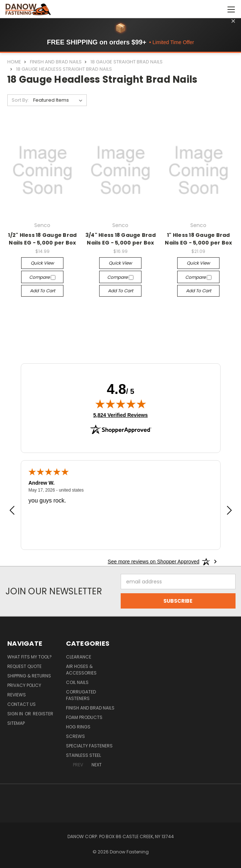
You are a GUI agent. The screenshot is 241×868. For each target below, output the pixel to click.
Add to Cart (42, 291)
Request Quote (24, 666)
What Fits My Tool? (30, 657)
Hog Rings (78, 727)
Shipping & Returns (29, 676)
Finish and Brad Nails (90, 708)
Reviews (17, 695)
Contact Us (22, 704)
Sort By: (20, 100)
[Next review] (229, 511)
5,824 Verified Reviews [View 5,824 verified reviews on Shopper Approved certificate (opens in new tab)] (120, 415)
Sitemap (16, 723)
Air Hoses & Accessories (81, 670)
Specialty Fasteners (89, 746)
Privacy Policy (24, 685)
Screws (75, 736)
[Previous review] (12, 511)
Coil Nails (77, 682)
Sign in (16, 714)
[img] (121, 404)
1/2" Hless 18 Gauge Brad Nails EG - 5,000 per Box (42, 239)
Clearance (79, 657)
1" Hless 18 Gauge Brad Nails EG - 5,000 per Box (198, 239)
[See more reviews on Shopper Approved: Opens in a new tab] (153, 562)
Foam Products (84, 717)
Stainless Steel (83, 755)
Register (43, 714)
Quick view (42, 263)
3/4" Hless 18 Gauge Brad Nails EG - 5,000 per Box (120, 239)
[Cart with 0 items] (217, 9)
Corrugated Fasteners (81, 695)
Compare (42, 277)
